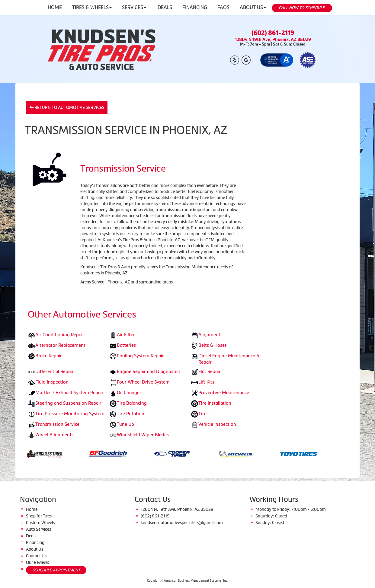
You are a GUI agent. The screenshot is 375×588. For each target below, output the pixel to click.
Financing (35, 542)
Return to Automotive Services (67, 107)
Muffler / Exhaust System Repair (69, 392)
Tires (204, 414)
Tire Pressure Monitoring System (70, 414)
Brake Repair (49, 356)
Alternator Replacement (60, 345)
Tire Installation (215, 403)
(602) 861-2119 (273, 33)
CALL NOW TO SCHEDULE (302, 8)
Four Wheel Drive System (143, 382)
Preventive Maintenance (224, 392)
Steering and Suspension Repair (68, 403)
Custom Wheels (40, 523)
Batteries (126, 345)
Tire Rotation (131, 414)
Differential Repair (54, 371)
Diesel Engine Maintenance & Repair (229, 359)
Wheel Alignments (54, 435)
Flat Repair (210, 371)
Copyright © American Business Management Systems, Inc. (187, 581)
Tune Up (125, 424)
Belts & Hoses (213, 345)
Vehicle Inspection (217, 424)
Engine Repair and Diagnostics (149, 371)
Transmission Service (57, 424)
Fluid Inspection (52, 382)
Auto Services (38, 529)
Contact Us (36, 556)
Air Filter (126, 335)
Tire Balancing (132, 403)
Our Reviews (37, 562)
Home (32, 509)
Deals (31, 536)
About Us (35, 549)
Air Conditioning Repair (60, 335)
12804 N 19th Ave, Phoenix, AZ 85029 (273, 39)
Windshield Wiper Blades (143, 435)
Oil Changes (129, 392)
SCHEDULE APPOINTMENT (56, 570)
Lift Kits (206, 382)
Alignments (210, 335)
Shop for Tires (39, 516)
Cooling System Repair (140, 356)
